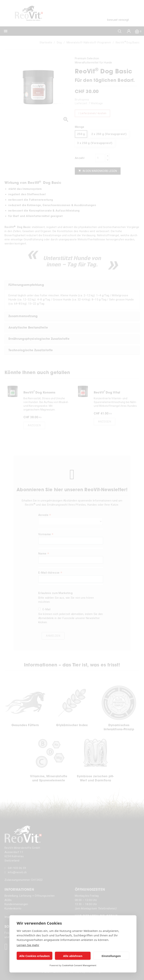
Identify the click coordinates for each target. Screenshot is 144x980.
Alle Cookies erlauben (34, 956)
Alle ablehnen (73, 956)
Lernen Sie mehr (28, 945)
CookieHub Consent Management (79, 965)
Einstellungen (111, 956)
